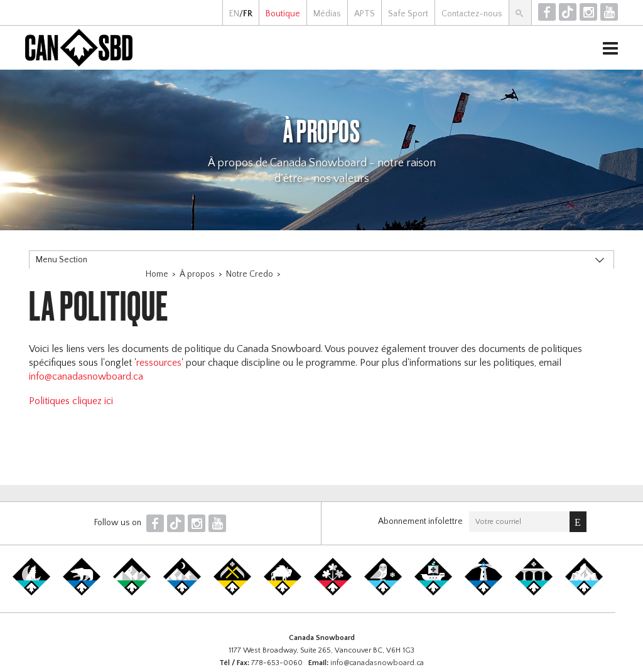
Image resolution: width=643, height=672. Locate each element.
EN (234, 14)
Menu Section (62, 260)
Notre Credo (250, 274)
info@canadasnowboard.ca (86, 376)
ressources (159, 363)
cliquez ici (91, 401)
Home (157, 274)
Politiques (49, 401)
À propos (197, 274)
